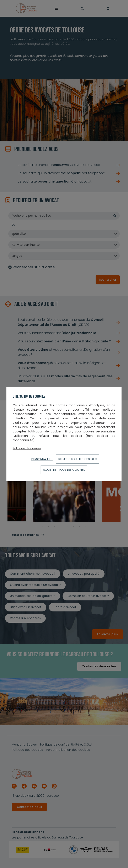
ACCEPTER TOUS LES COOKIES (64, 469)
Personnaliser (42, 459)
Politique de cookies (27, 448)
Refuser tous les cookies (78, 459)
